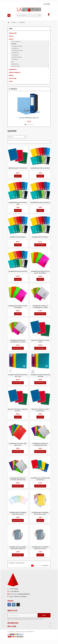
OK (44, 615)
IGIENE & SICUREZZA (15, 72)
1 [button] (25, 125)
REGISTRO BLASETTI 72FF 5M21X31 (18, 168)
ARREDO (11, 75)
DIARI (12, 62)
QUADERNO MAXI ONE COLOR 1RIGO (40, 168)
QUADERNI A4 (15, 55)
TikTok (18, 605)
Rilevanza (11, 137)
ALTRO (11, 81)
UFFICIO (11, 36)
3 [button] (29, 125)
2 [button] (27, 125)
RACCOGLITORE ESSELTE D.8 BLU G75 (29, 118)
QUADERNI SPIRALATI (17, 46)
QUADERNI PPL (16, 53)
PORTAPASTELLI (15, 64)
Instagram (14, 605)
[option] (29, 107)
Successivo (46, 566)
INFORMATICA (13, 70)
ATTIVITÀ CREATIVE (16, 42)
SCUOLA (11, 39)
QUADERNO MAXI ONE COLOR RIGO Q (40, 203)
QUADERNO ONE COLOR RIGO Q (18, 237)
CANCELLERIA (13, 33)
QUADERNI (14, 44)
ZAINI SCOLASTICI (16, 66)
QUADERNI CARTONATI (17, 51)
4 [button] (31, 125)
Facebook (9, 605)
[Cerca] (29, 15)
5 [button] (33, 125)
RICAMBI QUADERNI (17, 57)
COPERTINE (15, 59)
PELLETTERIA (13, 78)
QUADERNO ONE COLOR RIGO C (40, 237)
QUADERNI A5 (15, 48)
